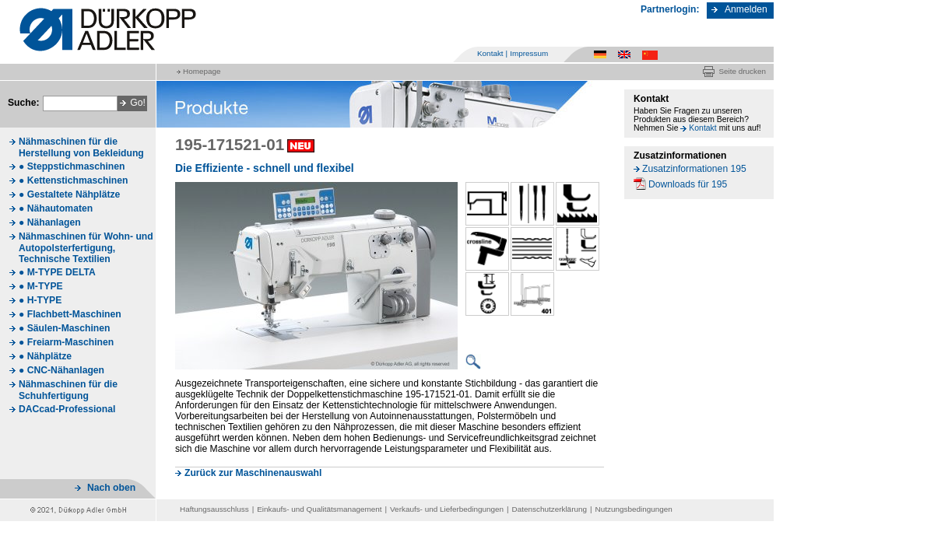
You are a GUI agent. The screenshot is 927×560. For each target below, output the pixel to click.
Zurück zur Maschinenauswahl (253, 473)
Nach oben (111, 488)
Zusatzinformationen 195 (694, 169)
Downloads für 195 (688, 184)
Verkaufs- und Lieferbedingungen (447, 509)
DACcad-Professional (67, 409)
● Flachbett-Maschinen (70, 314)
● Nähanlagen (50, 222)
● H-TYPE (40, 300)
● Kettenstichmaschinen (73, 180)
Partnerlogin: (670, 9)
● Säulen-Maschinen (64, 328)
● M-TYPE (41, 286)
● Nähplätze (45, 356)
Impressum (529, 53)
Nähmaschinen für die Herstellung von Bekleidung (81, 147)
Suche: (24, 103)
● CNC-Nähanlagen (61, 370)
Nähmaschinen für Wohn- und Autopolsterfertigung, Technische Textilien (86, 248)
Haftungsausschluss (214, 509)
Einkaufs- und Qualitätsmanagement (319, 509)
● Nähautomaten (56, 208)
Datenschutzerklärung (550, 509)
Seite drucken (742, 71)
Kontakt (490, 53)
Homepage (202, 71)
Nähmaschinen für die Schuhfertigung (68, 390)
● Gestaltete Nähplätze (69, 194)
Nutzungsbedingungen (634, 509)
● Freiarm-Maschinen (66, 342)
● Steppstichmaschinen (72, 166)
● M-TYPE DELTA (57, 272)
